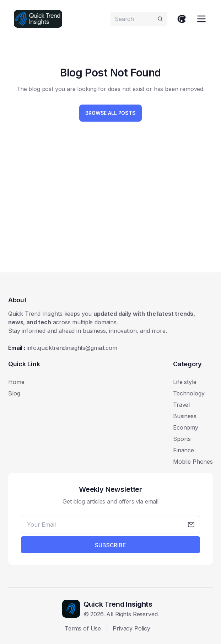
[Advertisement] (110, 211)
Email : (63, 348)
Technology (189, 393)
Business (185, 416)
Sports (182, 439)
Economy (186, 427)
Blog (14, 393)
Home (16, 382)
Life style (185, 382)
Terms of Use (83, 628)
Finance (184, 450)
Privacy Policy (131, 628)
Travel (181, 405)
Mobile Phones (193, 462)
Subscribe (110, 545)
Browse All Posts (110, 113)
